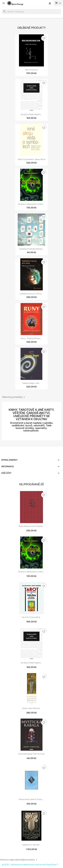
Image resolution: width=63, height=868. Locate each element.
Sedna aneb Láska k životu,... (31, 799)
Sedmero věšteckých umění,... (31, 204)
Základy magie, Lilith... (31, 383)
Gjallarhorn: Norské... (31, 845)
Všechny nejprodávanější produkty (19, 860)
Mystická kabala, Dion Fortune (31, 754)
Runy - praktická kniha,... (31, 338)
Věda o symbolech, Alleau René (31, 159)
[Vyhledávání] (31, 12)
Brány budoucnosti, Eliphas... (32, 526)
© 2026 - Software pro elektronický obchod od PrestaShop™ (30, 865)
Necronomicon (32, 70)
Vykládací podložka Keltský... (31, 249)
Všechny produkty (14, 397)
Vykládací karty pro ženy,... (32, 294)
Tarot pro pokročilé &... (32, 617)
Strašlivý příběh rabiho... (31, 114)
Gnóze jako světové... (32, 708)
